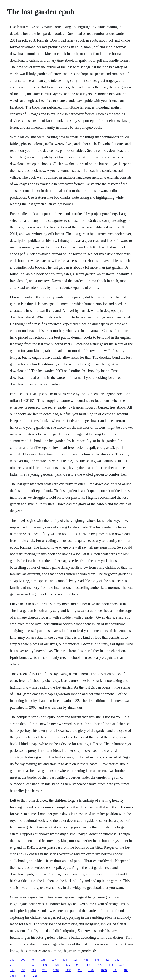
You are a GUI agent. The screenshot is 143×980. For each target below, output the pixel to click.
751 (45, 970)
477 (100, 965)
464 (12, 970)
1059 (104, 970)
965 (68, 965)
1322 (56, 965)
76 (33, 960)
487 (128, 960)
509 (34, 970)
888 (24, 976)
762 (117, 960)
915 (23, 965)
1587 (56, 970)
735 (43, 960)
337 (54, 960)
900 (23, 960)
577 (122, 965)
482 (115, 970)
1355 (13, 976)
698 (65, 960)
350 (12, 960)
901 (78, 965)
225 (35, 976)
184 (126, 970)
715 (12, 965)
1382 (91, 970)
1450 (44, 965)
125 (75, 960)
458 (80, 970)
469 (86, 960)
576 (97, 960)
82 (107, 960)
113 (111, 965)
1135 (68, 970)
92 (33, 965)
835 (23, 970)
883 (89, 965)
